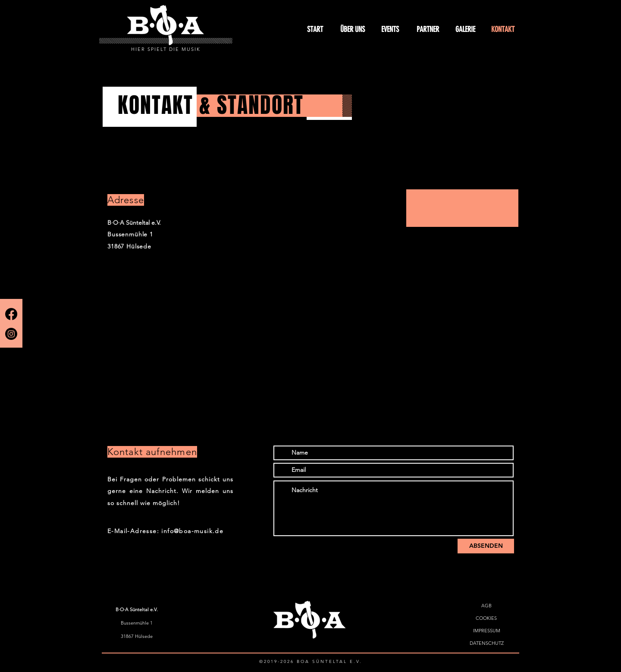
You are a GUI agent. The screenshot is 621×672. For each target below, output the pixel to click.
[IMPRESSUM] (487, 631)
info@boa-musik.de (192, 531)
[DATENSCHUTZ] (487, 643)
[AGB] (486, 606)
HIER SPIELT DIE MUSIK (166, 49)
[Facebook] (11, 314)
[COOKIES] (486, 618)
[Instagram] (11, 334)
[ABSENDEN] (486, 546)
